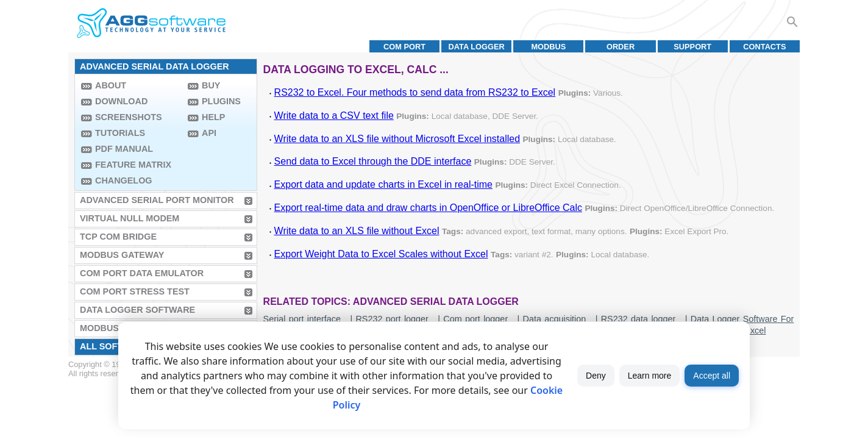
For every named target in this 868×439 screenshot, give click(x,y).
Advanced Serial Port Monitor (157, 200)
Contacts (764, 47)
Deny (596, 376)
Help (213, 117)
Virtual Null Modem (130, 218)
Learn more (650, 376)
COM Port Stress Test (135, 291)
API (209, 133)
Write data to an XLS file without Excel (357, 231)
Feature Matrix (133, 165)
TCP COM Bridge (118, 237)
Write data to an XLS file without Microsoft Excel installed (397, 139)
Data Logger (477, 47)
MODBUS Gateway (122, 255)
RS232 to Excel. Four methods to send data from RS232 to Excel (415, 92)
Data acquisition (555, 319)
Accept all (712, 376)
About (111, 85)
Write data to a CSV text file (334, 116)
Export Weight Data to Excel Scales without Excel (381, 254)
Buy (211, 85)
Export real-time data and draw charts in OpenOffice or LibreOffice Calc (428, 208)
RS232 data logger (639, 319)
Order (621, 47)
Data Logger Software (137, 310)
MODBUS (548, 47)
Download (121, 101)
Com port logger (475, 319)
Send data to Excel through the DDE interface (373, 161)
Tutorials (120, 133)
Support (692, 47)
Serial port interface (302, 319)
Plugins (221, 101)
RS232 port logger (392, 319)
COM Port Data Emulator (142, 273)
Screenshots (129, 117)
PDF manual (124, 149)
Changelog (124, 180)
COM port (404, 47)
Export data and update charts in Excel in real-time (383, 184)
